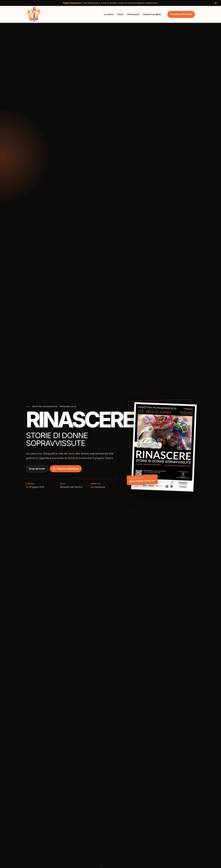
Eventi (120, 14)
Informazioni (133, 14)
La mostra (109, 14)
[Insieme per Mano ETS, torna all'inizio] (34, 14)
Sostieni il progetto (152, 14)
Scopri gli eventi (37, 469)
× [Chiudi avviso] (216, 3)
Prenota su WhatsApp (181, 14)
